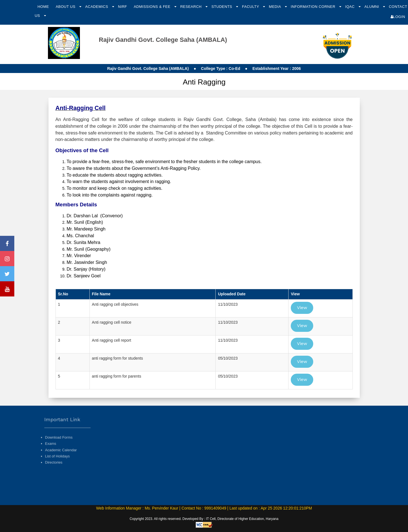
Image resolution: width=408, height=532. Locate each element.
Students (222, 7)
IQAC (351, 7)
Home (43, 7)
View (302, 308)
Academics (97, 7)
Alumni (372, 7)
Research (192, 7)
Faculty (251, 7)
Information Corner (314, 7)
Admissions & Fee (153, 7)
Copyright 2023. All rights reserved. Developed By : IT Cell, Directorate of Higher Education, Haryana (204, 519)
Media (276, 7)
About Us (66, 7)
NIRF (123, 7)
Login (398, 17)
